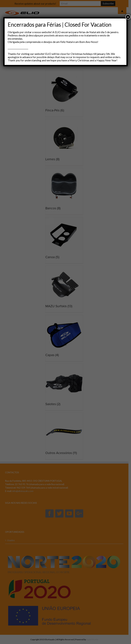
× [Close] (128, 17)
